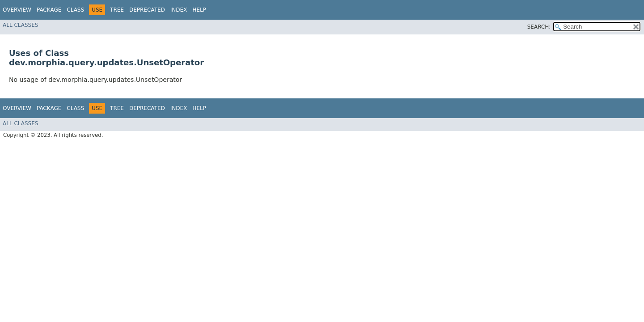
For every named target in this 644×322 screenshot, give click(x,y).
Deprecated (147, 10)
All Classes (20, 25)
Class (75, 10)
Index (179, 10)
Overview (17, 10)
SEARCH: (539, 27)
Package (49, 10)
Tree (117, 10)
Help (199, 10)
